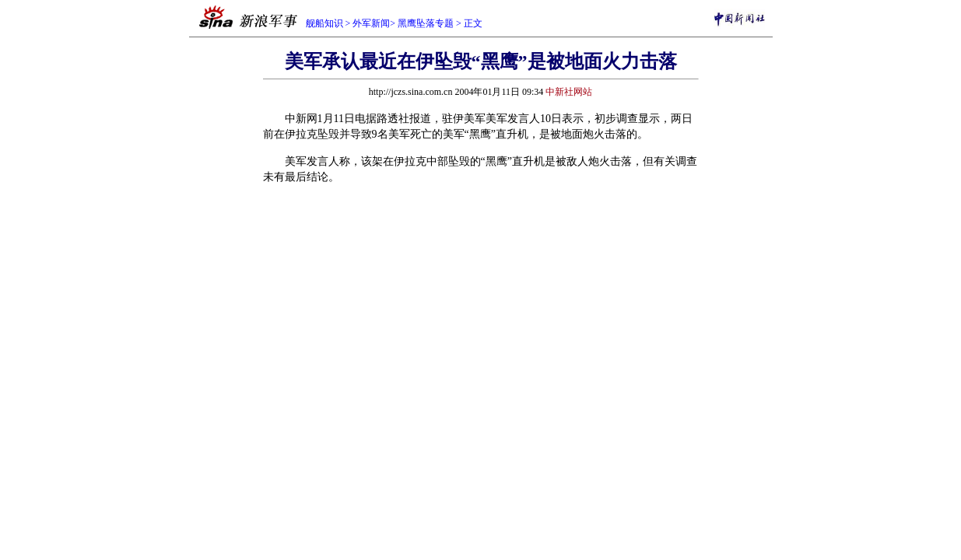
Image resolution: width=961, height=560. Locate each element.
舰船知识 (324, 23)
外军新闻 (371, 23)
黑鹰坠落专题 (426, 23)
